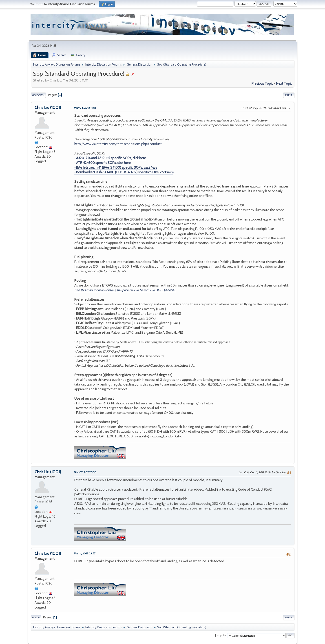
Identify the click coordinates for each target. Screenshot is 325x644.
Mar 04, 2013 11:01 (85, 108)
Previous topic (262, 84)
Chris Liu (42, 108)
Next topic (284, 84)
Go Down (38, 95)
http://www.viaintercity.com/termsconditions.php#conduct (118, 144)
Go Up (36, 618)
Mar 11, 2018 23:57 (85, 553)
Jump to (220, 635)
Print (289, 95)
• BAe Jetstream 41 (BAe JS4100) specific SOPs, (116, 168)
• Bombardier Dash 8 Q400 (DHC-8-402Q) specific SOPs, (124, 172)
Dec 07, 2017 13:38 (85, 472)
